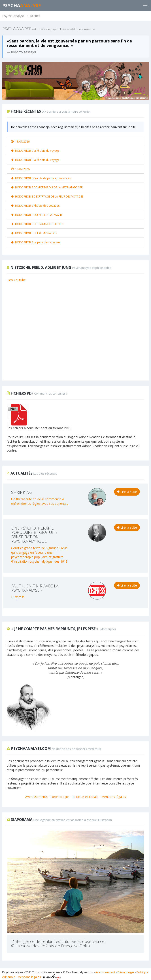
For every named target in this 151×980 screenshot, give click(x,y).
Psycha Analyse (13, 16)
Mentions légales (114, 797)
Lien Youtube (16, 280)
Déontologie (60, 797)
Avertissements (36, 797)
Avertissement (105, 972)
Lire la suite (127, 492)
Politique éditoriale (85, 797)
